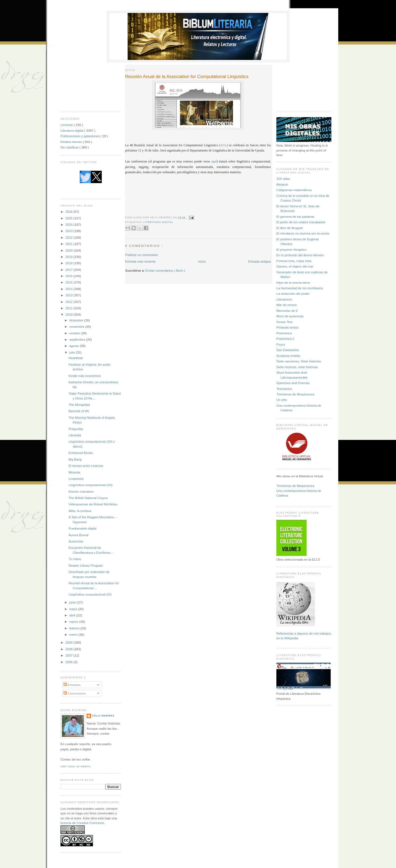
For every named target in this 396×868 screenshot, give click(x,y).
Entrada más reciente (140, 261)
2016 (69, 276)
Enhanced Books (81, 453)
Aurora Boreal (78, 535)
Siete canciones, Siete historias (299, 361)
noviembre (77, 326)
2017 (69, 270)
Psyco (281, 344)
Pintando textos (288, 327)
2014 (69, 289)
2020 (69, 250)
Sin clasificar (70, 147)
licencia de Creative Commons (82, 823)
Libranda (75, 435)
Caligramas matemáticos (294, 190)
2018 (69, 263)
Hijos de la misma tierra (293, 283)
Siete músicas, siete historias (297, 367)
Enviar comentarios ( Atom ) (165, 270)
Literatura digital (72, 130)
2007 (69, 655)
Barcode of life (79, 411)
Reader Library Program (86, 565)
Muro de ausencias (290, 316)
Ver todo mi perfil (76, 767)
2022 (69, 237)
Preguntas (76, 429)
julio (73, 352)
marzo (74, 622)
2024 (69, 224)
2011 (69, 308)
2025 (69, 218)
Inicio (202, 261)
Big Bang (75, 459)
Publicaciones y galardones (81, 136)
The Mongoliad (79, 405)
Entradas (72, 685)
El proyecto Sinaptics (291, 250)
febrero (75, 628)
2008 (69, 649)
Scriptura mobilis (288, 356)
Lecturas (67, 125)
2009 (69, 642)
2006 (69, 662)
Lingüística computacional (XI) (90, 594)
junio (73, 602)
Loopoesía (76, 479)
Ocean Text (284, 322)
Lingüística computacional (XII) (90, 485)
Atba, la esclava (80, 511)
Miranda (74, 472)
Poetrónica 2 (285, 339)
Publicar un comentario (142, 255)
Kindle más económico (85, 376)
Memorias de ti (287, 311)
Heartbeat (75, 358)
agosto (75, 346)
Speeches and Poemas (293, 383)
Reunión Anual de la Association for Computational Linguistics (187, 76)
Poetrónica (284, 333)
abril (73, 615)
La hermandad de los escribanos (300, 288)
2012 (69, 302)
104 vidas (283, 179)
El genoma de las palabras (295, 217)
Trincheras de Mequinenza (295, 394)
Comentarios (75, 693)
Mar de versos (287, 305)
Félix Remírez (103, 716)
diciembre (77, 320)
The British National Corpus (88, 498)
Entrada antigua (259, 261)
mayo (74, 609)
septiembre (78, 339)
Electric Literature (81, 491)
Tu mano (75, 559)
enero (74, 634)
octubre (75, 333)
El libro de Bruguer (290, 228)
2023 (69, 231)
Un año (282, 400)
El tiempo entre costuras (86, 466)
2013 (69, 295)
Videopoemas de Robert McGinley (93, 504)
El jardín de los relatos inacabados (301, 222)
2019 (69, 257)
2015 (69, 282)
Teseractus (284, 389)
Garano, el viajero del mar (295, 266)
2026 (69, 212)
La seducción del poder (293, 294)
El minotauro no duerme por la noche (303, 233)
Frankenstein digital (82, 528)
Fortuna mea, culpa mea (294, 261)
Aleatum (282, 184)
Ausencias (76, 541)
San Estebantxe (288, 350)
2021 (69, 244)
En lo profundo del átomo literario (300, 255)
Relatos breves (72, 142)
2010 (69, 314)
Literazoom (284, 299)
